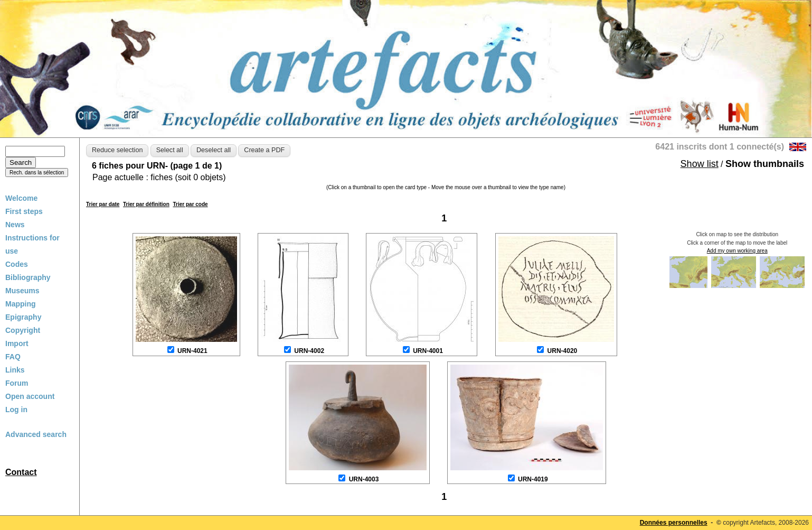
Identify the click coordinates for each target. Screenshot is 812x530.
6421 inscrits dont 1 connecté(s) (720, 147)
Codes (17, 264)
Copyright (23, 330)
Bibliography (28, 277)
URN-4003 (364, 479)
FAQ (13, 357)
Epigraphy (23, 317)
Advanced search (36, 434)
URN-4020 (563, 351)
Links (15, 370)
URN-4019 (533, 479)
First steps (24, 211)
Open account (30, 396)
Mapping (21, 304)
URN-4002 (309, 351)
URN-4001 (428, 351)
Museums (22, 291)
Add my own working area (737, 251)
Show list (700, 164)
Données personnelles (674, 523)
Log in (16, 410)
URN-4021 (192, 351)
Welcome (21, 198)
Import (17, 343)
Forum (17, 383)
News (15, 225)
